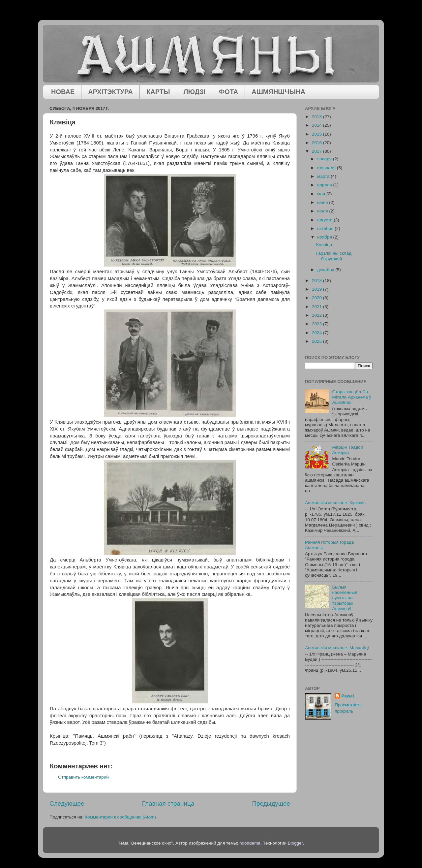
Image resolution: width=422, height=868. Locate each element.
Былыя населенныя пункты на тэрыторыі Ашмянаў (345, 598)
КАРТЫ (158, 92)
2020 (317, 298)
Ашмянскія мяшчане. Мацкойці (337, 648)
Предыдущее (271, 804)
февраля (327, 168)
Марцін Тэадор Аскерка (347, 450)
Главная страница (168, 804)
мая (322, 194)
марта (324, 176)
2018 (317, 281)
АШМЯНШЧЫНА (278, 92)
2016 (317, 143)
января (325, 159)
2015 (317, 134)
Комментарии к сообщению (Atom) (120, 817)
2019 (317, 289)
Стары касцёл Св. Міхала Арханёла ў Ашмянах (352, 397)
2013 (317, 117)
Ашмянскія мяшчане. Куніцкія (335, 503)
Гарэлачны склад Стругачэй (334, 256)
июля (323, 211)
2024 (317, 333)
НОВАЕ (63, 92)
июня (323, 202)
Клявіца (324, 245)
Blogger (295, 843)
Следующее (67, 804)
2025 (317, 341)
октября (326, 228)
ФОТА (228, 92)
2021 (317, 307)
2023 (317, 324)
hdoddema (250, 843)
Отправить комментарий (83, 777)
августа (325, 220)
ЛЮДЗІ (195, 92)
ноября (325, 237)
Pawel (347, 696)
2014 (317, 125)
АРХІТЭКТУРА (110, 92)
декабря (326, 270)
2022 (317, 315)
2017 (317, 151)
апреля (325, 185)
